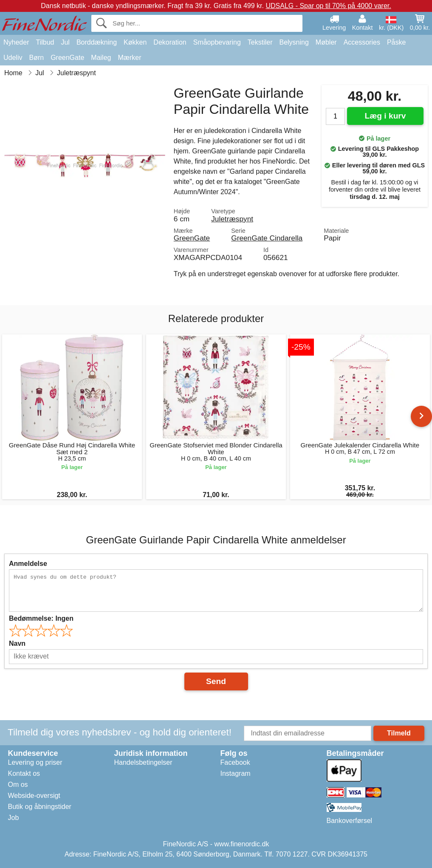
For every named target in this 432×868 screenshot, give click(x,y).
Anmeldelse (28, 564)
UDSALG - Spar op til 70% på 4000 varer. (328, 6)
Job (14, 818)
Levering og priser (35, 762)
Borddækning (97, 42)
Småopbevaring (217, 42)
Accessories (362, 42)
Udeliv (13, 58)
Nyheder (16, 42)
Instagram (236, 773)
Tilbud (45, 42)
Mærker (129, 58)
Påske (396, 42)
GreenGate (67, 58)
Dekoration (170, 42)
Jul (65, 42)
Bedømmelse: (41, 618)
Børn (36, 58)
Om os (18, 785)
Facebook (235, 762)
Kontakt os (24, 773)
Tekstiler (260, 42)
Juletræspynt (232, 219)
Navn (17, 643)
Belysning (294, 42)
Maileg (101, 58)
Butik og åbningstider (40, 807)
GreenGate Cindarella (267, 238)
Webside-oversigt (34, 796)
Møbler (326, 42)
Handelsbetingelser (143, 762)
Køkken (135, 42)
